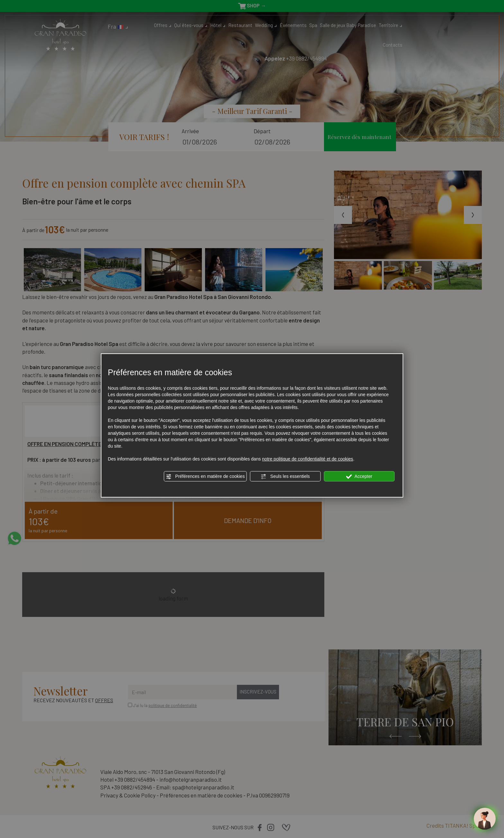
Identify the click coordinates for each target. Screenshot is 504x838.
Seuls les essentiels (285, 477)
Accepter (359, 477)
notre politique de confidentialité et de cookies (307, 459)
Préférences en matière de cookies (205, 477)
